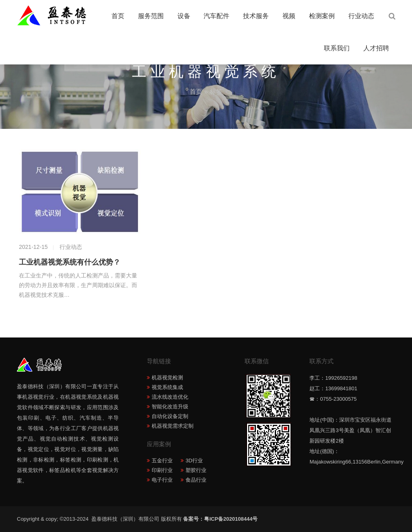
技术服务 (256, 16)
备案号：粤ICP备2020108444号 (220, 519)
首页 (118, 16)
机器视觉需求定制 (173, 426)
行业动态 (361, 16)
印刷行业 (162, 470)
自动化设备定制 (170, 416)
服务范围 (151, 16)
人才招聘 (376, 48)
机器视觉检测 (167, 378)
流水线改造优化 (170, 397)
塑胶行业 (196, 470)
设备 (184, 16)
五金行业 (162, 461)
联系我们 (337, 48)
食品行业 (196, 480)
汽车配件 (216, 16)
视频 (289, 16)
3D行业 (194, 461)
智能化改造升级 (170, 407)
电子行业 (162, 480)
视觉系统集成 (167, 387)
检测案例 (322, 16)
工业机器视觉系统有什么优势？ (70, 262)
